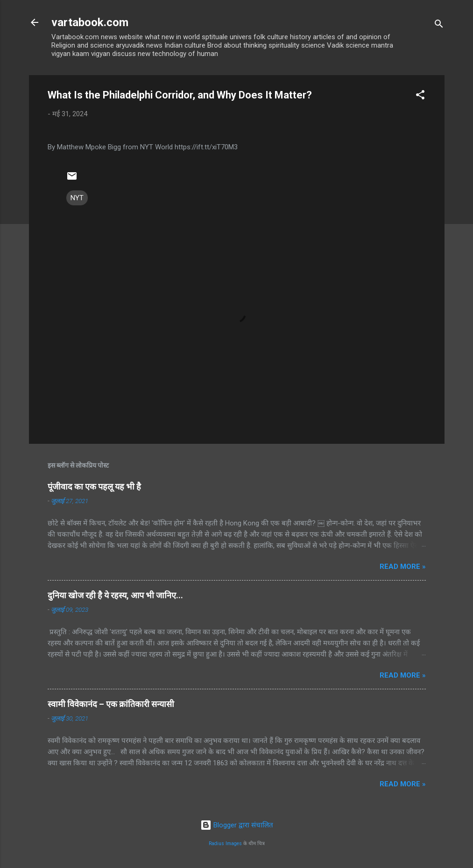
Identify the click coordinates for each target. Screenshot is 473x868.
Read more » (403, 567)
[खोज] (439, 25)
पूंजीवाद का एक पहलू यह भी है (94, 486)
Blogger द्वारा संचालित (237, 825)
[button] (420, 96)
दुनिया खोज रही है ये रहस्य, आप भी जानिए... (115, 595)
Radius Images (225, 843)
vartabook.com (90, 22)
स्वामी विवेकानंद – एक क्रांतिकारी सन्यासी (111, 704)
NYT (77, 198)
